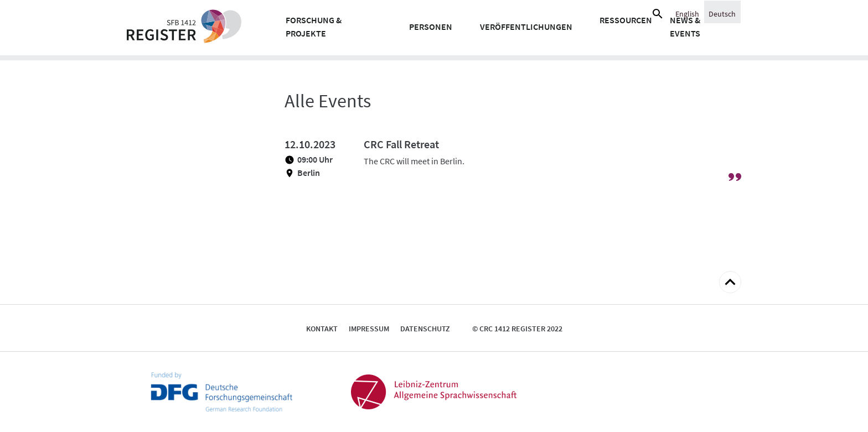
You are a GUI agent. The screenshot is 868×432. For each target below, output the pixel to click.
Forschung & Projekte (314, 27)
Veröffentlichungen (526, 27)
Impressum (369, 329)
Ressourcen (626, 20)
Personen (431, 27)
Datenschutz (425, 329)
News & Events (685, 27)
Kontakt (322, 329)
